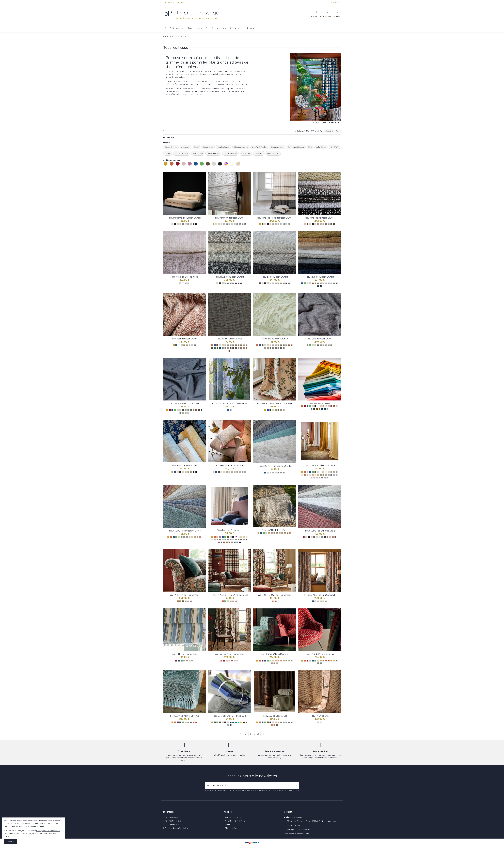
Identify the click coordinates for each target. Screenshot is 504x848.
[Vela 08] (225, 348)
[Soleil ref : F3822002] (290, 533)
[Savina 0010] (321, 283)
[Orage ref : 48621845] (231, 540)
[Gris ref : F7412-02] (270, 473)
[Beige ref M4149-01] (273, 661)
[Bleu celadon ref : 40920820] (232, 472)
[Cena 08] (273, 345)
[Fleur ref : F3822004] (269, 533)
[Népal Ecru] (186, 283)
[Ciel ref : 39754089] (337, 475)
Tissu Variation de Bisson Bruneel (230, 218)
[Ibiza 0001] (276, 283)
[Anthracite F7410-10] (335, 537)
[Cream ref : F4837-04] (284, 410)
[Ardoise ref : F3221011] (314, 409)
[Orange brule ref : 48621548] (224, 542)
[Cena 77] (292, 345)
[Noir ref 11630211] (277, 725)
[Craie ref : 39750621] (334, 472)
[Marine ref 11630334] (292, 722)
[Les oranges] (212, 345)
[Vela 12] (247, 348)
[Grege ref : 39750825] (310, 475)
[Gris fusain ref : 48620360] (239, 540)
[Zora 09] (329, 345)
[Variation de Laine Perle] (224, 224)
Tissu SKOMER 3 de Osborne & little (184, 531)
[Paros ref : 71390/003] (191, 472)
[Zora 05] (326, 345)
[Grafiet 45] (202, 410)
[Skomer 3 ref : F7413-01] (182, 537)
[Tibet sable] (187, 345)
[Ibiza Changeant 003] (284, 283)
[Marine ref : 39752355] (329, 475)
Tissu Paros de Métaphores (184, 465)
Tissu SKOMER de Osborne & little (320, 531)
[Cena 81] (265, 348)
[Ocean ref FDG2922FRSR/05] (236, 722)
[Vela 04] (223, 348)
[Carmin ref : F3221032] (331, 406)
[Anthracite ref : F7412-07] (278, 473)
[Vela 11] (229, 351)
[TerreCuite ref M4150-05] (196, 722)
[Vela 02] (244, 345)
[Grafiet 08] (191, 410)
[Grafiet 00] (188, 413)
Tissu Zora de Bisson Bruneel (320, 339)
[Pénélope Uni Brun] (331, 224)
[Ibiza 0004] (286, 283)
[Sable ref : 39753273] (302, 475)
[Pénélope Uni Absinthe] (318, 224)
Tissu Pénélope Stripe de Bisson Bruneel (275, 218)
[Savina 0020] (331, 283)
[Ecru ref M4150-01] (186, 722)
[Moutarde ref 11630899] (278, 722)
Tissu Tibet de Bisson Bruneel (184, 339)
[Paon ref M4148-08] (318, 663)
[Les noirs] (175, 224)
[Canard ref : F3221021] (325, 409)
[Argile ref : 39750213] (308, 475)
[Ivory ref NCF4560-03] (235, 661)
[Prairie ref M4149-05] (284, 661)
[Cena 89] (286, 345)
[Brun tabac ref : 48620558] (241, 540)
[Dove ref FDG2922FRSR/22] (228, 725)
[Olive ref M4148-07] (337, 661)
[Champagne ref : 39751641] (337, 472)
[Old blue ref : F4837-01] (276, 410)
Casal (196, 147)
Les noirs (218, 168)
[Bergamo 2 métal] (183, 224)
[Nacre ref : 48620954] (244, 537)
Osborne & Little (230, 153)
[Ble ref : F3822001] (280, 533)
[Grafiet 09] (186, 410)
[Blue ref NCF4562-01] (318, 601)
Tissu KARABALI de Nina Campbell (320, 595)
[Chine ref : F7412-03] (273, 473)
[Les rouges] (170, 410)
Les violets (188, 168)
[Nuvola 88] (233, 283)
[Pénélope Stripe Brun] (278, 224)
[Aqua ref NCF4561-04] (192, 661)
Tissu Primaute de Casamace (230, 465)
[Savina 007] (315, 283)
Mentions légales (233, 828)
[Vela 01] (228, 345)
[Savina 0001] (329, 283)
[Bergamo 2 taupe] (188, 224)
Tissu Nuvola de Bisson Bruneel (229, 277)
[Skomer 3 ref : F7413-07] (195, 537)
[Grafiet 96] (194, 410)
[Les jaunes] (214, 224)
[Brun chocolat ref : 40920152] (243, 472)
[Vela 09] (239, 348)
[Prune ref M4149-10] (274, 663)
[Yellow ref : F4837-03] (281, 410)
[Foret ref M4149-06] (286, 661)
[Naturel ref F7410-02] (317, 537)
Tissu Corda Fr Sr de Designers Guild (229, 716)
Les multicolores (224, 168)
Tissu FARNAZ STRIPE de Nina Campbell (230, 595)
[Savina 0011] (318, 283)
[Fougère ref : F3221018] (323, 406)
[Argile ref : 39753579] (326, 475)
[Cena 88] (281, 348)
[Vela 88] (233, 348)
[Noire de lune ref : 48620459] (240, 542)
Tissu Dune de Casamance (229, 530)
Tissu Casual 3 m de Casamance (320, 465)
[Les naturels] (178, 224)
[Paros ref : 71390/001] (186, 472)
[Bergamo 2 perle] (191, 224)
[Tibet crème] (190, 345)
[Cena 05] (273, 348)
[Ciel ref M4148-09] (321, 663)
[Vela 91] (233, 345)
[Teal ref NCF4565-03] (191, 601)
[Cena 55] (270, 348)
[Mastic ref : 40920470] (240, 472)
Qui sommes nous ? (234, 817)
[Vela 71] (236, 345)
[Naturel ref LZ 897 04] (321, 722)
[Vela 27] (244, 348)
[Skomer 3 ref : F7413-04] (187, 537)
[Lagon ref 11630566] (286, 722)
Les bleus (194, 168)
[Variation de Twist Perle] (243, 224)
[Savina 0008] (323, 283)
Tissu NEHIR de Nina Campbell (184, 654)
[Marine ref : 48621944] (228, 540)
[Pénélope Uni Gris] (329, 224)
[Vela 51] (215, 348)
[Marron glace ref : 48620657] (244, 540)
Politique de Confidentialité (48, 831)
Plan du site (180, 2)
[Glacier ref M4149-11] (277, 663)
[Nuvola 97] (239, 283)
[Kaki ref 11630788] (281, 722)
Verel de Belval (273, 153)
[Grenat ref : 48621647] (247, 540)
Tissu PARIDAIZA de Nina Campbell (184, 595)
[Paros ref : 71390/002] (188, 472)
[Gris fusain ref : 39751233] (322, 478)
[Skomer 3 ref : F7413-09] (200, 537)
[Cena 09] (276, 345)
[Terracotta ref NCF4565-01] (186, 601)
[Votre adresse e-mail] (250, 785)
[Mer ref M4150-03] (191, 722)
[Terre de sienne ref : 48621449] (221, 542)
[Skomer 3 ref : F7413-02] (184, 537)
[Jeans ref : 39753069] (334, 475)
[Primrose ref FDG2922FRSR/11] (241, 722)
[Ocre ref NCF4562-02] (321, 601)
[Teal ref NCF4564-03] (236, 601)
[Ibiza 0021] (273, 283)
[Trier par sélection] (329, 131)
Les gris (212, 168)
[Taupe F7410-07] (327, 537)
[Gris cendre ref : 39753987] (319, 478)
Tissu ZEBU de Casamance (274, 716)
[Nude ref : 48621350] (232, 542)
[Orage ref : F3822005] (272, 533)
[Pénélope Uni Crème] (321, 224)
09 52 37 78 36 (293, 825)
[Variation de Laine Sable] (229, 224)
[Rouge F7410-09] (333, 537)
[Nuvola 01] (225, 283)
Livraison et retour (173, 817)
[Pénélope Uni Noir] (334, 224)
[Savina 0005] (321, 286)
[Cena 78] (284, 348)
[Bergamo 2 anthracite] (194, 224)
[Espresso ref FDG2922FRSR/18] (244, 722)
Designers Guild (277, 147)
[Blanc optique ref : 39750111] (326, 472)
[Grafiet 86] (188, 410)
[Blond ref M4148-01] (321, 661)
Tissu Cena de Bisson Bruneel (275, 339)
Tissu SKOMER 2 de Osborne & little (275, 466)
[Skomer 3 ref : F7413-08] (198, 537)
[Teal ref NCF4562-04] (326, 601)
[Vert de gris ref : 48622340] (223, 540)
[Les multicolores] (236, 537)
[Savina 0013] (334, 283)
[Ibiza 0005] (278, 283)
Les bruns (206, 168)
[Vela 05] (247, 345)
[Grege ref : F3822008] (282, 533)
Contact (229, 824)
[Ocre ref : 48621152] (227, 542)
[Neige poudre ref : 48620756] (212, 540)
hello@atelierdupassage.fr (299, 830)
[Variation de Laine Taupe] (227, 224)
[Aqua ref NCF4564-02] (233, 601)
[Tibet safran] (184, 345)
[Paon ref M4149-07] (289, 661)
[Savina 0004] (318, 286)
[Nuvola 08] (231, 283)
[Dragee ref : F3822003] (285, 533)
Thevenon (259, 153)
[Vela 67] (239, 345)
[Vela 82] (228, 348)
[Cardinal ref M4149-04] (281, 661)
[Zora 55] (331, 345)
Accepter (10, 842)
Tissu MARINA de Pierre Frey (274, 530)
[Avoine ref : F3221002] (327, 409)
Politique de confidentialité (176, 828)
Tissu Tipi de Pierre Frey (320, 404)
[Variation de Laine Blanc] (221, 224)
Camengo (185, 147)
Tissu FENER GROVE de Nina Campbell (274, 595)
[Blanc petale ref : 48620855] (247, 537)
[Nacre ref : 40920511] (229, 472)
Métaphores (198, 153)
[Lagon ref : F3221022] (312, 409)
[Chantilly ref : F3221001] (326, 406)
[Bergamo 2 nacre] (186, 224)
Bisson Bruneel (171, 147)
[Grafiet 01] (186, 413)
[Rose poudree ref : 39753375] (313, 475)
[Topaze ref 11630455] (289, 722)
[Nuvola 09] (228, 283)
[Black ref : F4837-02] (278, 410)
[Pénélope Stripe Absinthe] (276, 224)
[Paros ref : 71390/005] (196, 472)
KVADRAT (334, 147)
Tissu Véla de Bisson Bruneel (229, 339)
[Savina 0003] (337, 283)
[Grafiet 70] (199, 410)
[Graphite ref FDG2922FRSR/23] (231, 725)
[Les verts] (305, 283)
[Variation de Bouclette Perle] (240, 224)
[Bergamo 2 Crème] (180, 224)
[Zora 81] (321, 345)
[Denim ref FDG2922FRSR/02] (231, 722)
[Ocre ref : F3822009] (288, 533)
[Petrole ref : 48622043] (235, 542)
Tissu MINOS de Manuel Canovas (275, 654)
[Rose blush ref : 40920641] (235, 472)
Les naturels (237, 168)
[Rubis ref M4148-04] (329, 661)
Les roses (182, 168)
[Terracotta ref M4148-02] (323, 661)
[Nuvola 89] (236, 283)
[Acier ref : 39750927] (327, 478)
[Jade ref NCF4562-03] (323, 601)
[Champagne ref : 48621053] (215, 540)
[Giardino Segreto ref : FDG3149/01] (231, 410)
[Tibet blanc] (192, 345)
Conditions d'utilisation (235, 821)
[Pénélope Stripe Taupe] (289, 224)
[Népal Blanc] (188, 283)
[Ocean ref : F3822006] (274, 533)
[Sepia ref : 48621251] (229, 542)
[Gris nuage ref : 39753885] (325, 478)
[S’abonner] (297, 785)
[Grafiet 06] (183, 413)
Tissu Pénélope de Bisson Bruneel (320, 218)
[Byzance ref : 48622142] (237, 542)
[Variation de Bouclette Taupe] (237, 224)
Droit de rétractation (174, 824)
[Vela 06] (241, 345)
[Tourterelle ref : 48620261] (236, 540)
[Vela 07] (241, 348)
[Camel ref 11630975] (274, 725)
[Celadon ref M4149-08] (292, 661)
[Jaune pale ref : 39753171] (315, 475)
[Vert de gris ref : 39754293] (321, 475)
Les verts (200, 168)
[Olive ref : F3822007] (277, 533)
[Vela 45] (217, 348)
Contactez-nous (169, 2)
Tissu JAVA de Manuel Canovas (184, 716)
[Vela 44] (220, 348)
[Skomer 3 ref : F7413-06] (192, 537)
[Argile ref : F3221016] (334, 406)
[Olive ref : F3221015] (317, 409)
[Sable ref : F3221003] (337, 406)
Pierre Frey (246, 153)
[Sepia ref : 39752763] (305, 475)
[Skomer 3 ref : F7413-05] (190, 537)
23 (258, 734)
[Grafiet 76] (196, 410)
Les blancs (230, 168)
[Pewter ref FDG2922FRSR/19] (247, 722)
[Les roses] (305, 224)
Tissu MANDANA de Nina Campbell (229, 654)
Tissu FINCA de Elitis (320, 716)
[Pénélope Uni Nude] (323, 224)
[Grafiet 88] (183, 410)
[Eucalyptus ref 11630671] (284, 722)
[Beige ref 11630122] (276, 722)
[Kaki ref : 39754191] (323, 475)
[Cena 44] (278, 348)
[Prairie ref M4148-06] (334, 661)
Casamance (208, 147)
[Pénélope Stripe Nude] (286, 224)
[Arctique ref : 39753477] (312, 478)
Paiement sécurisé (173, 821)
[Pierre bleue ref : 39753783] (331, 475)
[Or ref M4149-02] (276, 661)
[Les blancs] (183, 283)
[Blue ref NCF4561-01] (184, 661)
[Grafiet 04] (180, 413)
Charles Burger (224, 147)
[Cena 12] (289, 345)
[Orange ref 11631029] (272, 725)
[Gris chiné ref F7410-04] (322, 537)
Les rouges (176, 168)
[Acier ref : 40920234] (245, 472)
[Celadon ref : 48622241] (225, 540)
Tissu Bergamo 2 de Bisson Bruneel (184, 218)
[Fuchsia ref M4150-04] (194, 722)
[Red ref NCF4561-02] (187, 661)
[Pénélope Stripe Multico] (273, 224)
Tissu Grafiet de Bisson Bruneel (184, 404)
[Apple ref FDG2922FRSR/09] (239, 722)
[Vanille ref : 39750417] (329, 472)
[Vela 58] (212, 348)
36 (338, 131)
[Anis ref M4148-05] (331, 661)
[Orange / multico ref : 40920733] (237, 472)
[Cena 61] (278, 345)
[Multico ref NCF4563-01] (276, 601)
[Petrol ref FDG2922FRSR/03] (233, 722)
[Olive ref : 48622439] (220, 540)
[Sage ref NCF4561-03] (190, 661)
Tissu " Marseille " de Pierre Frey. (326, 122)
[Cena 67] (284, 345)
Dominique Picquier (296, 147)
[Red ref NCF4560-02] (232, 661)
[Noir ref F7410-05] (325, 537)
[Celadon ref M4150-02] (188, 722)
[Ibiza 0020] (270, 283)
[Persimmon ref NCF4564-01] (231, 601)
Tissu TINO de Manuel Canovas (320, 654)
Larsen (168, 153)
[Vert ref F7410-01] (314, 537)
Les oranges (170, 168)
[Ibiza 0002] (289, 283)
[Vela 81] (231, 348)
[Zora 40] (318, 345)
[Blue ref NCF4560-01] (229, 661)
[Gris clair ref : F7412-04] (276, 473)
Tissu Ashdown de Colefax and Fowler (274, 404)
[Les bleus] (302, 283)
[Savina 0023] (326, 283)
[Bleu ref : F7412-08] (281, 473)
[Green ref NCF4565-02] (188, 601)
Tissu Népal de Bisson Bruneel (184, 277)
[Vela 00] (225, 345)
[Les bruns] (263, 224)
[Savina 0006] (313, 283)
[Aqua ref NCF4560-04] (237, 661)
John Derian (321, 147)
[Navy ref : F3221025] (322, 409)
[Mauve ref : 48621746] (219, 542)
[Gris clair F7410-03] (319, 537)
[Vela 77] (236, 348)
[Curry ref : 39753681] (318, 475)
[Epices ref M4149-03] (278, 661)
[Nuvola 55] (241, 283)
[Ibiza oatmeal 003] (281, 283)
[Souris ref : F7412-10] (284, 473)
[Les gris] (172, 224)
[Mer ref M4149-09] (272, 663)
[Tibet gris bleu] (195, 345)
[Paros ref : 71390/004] (194, 472)
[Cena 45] (276, 348)
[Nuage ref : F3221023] (329, 406)
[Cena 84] (268, 348)
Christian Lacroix (241, 147)
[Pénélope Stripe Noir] (284, 224)
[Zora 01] (323, 345)
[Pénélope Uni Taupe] (326, 224)
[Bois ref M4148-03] (326, 661)
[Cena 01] (270, 345)
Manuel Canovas (182, 153)
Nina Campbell (213, 153)
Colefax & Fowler (259, 147)
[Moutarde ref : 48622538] (217, 540)
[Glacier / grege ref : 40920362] (227, 472)
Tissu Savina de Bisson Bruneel (320, 277)
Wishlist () (336, 2)
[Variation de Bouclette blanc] (232, 224)
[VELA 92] (231, 345)
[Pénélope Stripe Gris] (281, 224)
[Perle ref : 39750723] (317, 478)
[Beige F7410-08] (330, 537)
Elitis (310, 147)
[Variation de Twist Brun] (245, 224)
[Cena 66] (281, 345)
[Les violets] (308, 345)
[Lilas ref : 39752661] (314, 478)
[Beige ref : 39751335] (331, 472)
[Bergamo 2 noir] (196, 224)
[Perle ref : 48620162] (233, 540)
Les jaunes (164, 168)
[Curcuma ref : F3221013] (319, 409)
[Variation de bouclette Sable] (235, 224)
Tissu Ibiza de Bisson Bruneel (274, 277)
